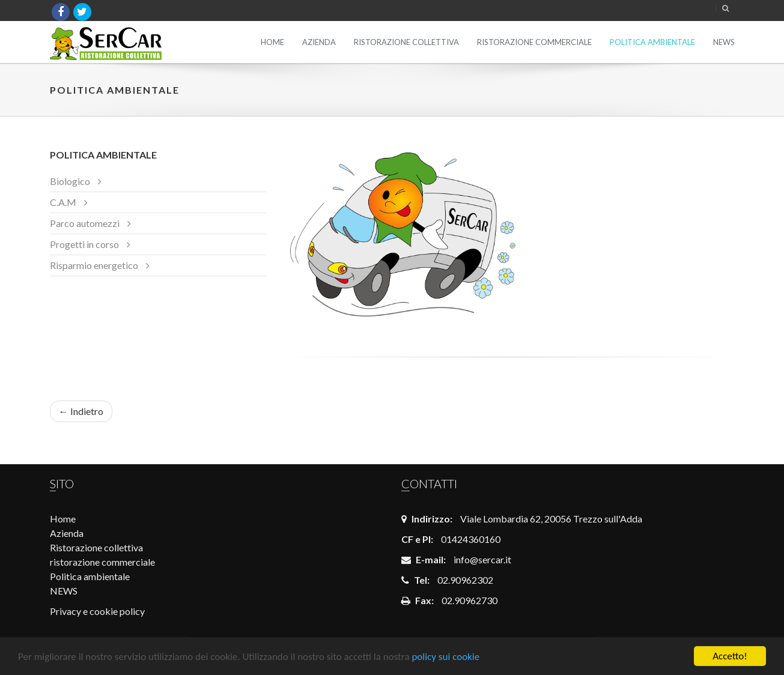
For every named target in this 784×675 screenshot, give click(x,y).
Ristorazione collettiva (406, 42)
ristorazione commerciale (534, 42)
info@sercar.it (482, 559)
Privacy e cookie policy (97, 611)
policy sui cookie (445, 657)
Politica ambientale (652, 42)
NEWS (724, 42)
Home (272, 42)
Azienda (319, 42)
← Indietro (81, 411)
